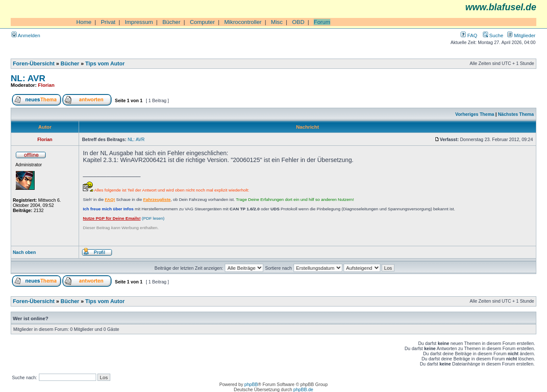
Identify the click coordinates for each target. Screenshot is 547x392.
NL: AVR (28, 78)
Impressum (139, 22)
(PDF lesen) (124, 218)
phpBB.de (303, 389)
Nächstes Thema (516, 114)
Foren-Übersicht (34, 64)
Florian (46, 85)
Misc (277, 22)
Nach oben (24, 252)
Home (84, 22)
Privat (108, 22)
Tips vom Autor (105, 64)
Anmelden (26, 35)
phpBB (251, 384)
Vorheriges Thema (475, 114)
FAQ (469, 35)
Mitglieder (521, 35)
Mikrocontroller (243, 22)
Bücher (171, 22)
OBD (298, 22)
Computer (202, 22)
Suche (493, 35)
